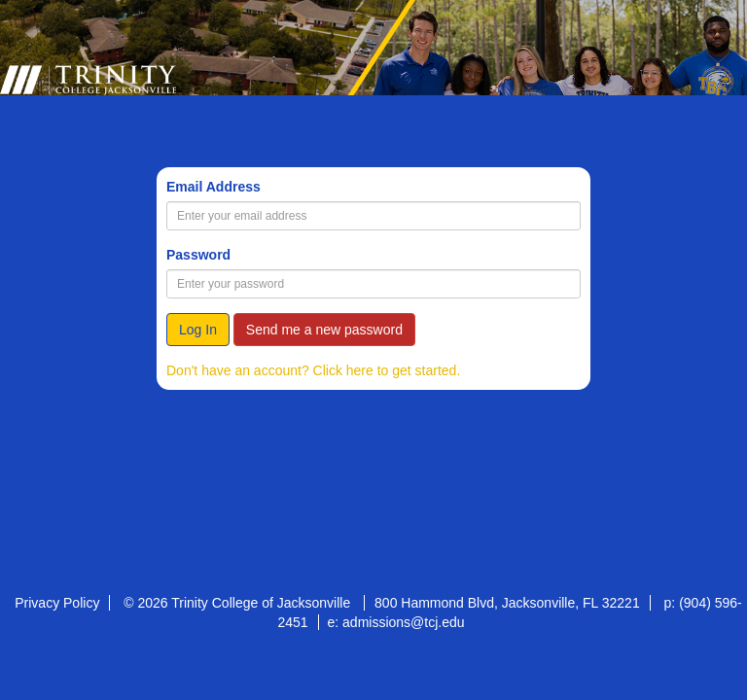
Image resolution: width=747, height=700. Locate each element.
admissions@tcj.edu (404, 622)
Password (198, 255)
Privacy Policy (57, 603)
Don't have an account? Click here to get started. (313, 370)
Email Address (213, 187)
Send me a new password (324, 330)
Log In (198, 330)
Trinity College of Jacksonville (263, 603)
